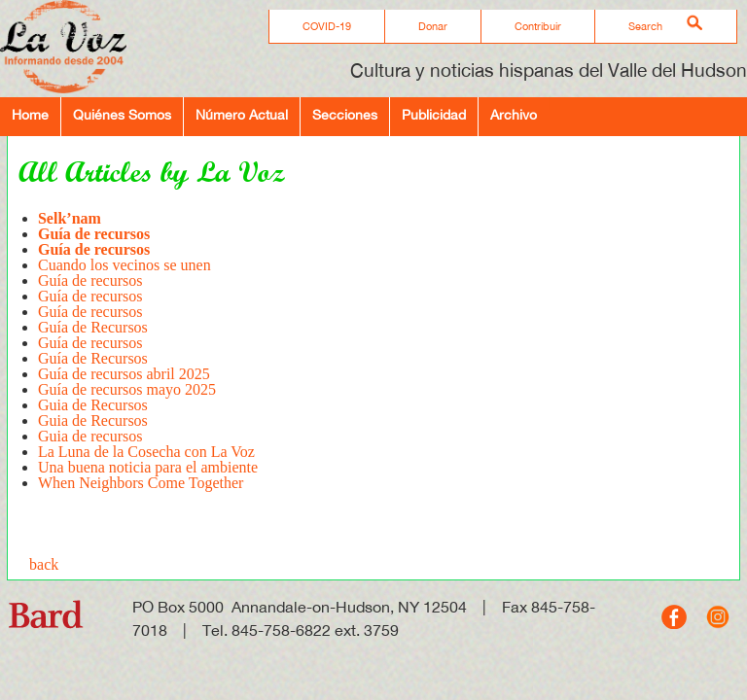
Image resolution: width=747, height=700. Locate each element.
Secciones (345, 114)
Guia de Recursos (93, 405)
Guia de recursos (92, 436)
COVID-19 (327, 26)
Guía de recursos (90, 280)
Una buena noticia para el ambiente (148, 467)
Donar (433, 26)
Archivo (514, 114)
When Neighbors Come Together (141, 483)
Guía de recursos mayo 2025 (127, 389)
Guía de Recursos (93, 327)
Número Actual (242, 114)
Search (645, 26)
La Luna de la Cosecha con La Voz (146, 452)
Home (30, 114)
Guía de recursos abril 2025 (124, 374)
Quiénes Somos (122, 114)
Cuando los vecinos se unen (124, 265)
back (44, 564)
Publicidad (434, 114)
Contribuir (538, 26)
